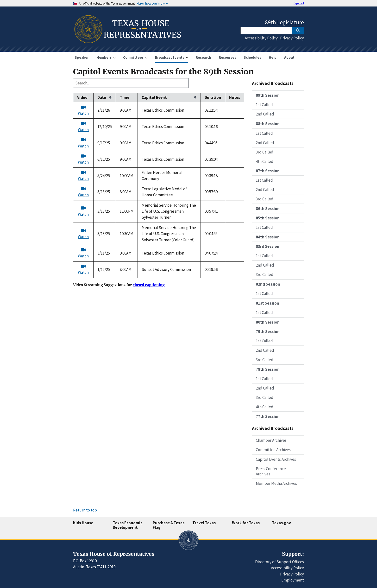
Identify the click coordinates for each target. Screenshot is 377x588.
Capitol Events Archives (276, 459)
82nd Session (268, 284)
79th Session (268, 332)
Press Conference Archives (271, 471)
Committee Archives (273, 450)
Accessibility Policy (261, 38)
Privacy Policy (292, 38)
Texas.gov (281, 523)
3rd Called (265, 152)
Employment (293, 580)
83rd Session (268, 246)
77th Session (268, 416)
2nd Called (265, 114)
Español (299, 3)
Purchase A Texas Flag (169, 525)
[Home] (127, 41)
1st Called (264, 105)
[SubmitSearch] (298, 31)
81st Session (267, 303)
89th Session (268, 95)
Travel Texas (204, 523)
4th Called (265, 161)
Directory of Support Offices (280, 562)
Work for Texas (246, 523)
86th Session (268, 209)
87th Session (268, 171)
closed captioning (149, 285)
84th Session (268, 237)
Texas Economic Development (128, 525)
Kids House (83, 523)
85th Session (268, 218)
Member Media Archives (276, 483)
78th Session (268, 369)
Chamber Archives (271, 440)
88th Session (268, 124)
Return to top (85, 510)
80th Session (268, 322)
